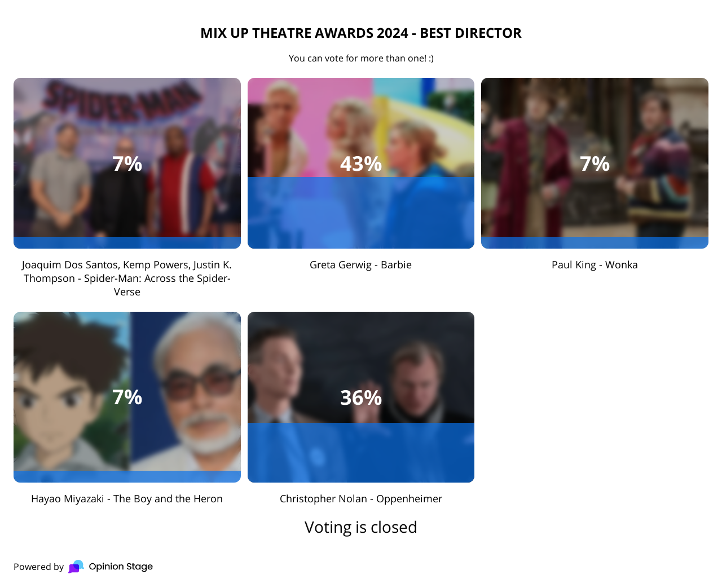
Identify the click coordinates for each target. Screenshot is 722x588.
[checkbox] (127, 188)
